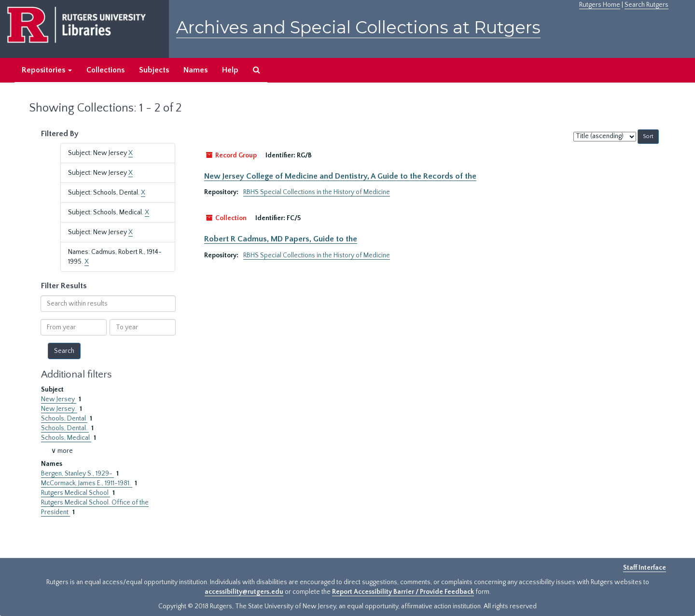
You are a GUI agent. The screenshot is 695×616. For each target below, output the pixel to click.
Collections (105, 70)
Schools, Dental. (65, 428)
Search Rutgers (646, 5)
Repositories (47, 70)
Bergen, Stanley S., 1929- (77, 474)
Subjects (154, 70)
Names (195, 70)
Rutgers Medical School (76, 493)
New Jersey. (59, 409)
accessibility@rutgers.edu (244, 592)
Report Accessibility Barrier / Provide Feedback (403, 592)
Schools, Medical (66, 438)
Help (230, 70)
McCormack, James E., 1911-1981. (87, 483)
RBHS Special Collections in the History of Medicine (317, 192)
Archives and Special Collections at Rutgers (358, 27)
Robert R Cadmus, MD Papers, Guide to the (281, 239)
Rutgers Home (600, 5)
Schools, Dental (64, 419)
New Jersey (59, 399)
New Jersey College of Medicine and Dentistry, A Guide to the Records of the (340, 176)
